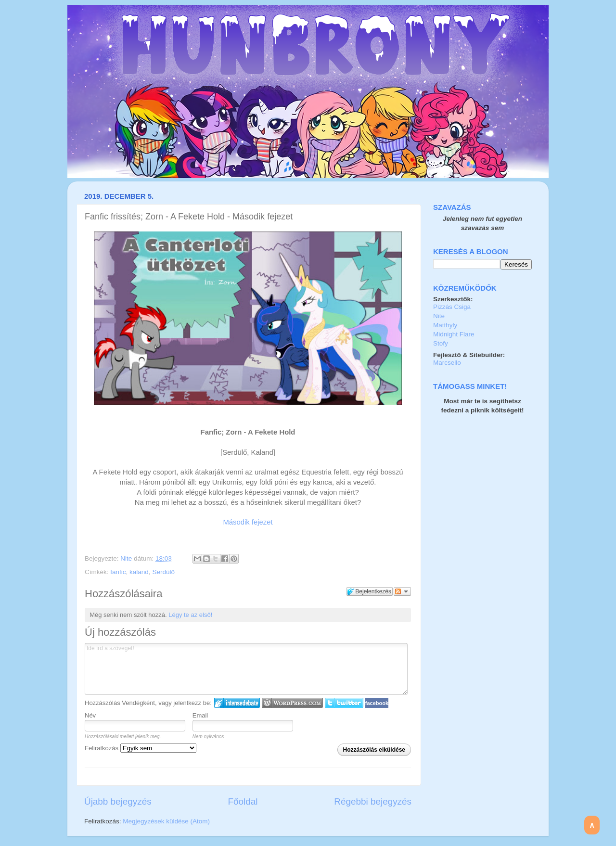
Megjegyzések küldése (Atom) (166, 821)
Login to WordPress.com (292, 703)
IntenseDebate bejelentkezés (237, 703)
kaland (139, 572)
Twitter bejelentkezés (344, 703)
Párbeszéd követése (402, 591)
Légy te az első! (190, 615)
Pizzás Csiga (452, 307)
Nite (127, 558)
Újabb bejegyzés (118, 801)
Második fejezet (248, 522)
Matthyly (445, 325)
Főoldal (243, 801)
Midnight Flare (454, 334)
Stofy (441, 343)
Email (200, 715)
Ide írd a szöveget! (246, 669)
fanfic (118, 572)
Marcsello (447, 363)
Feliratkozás (141, 748)
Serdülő (163, 572)
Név (90, 715)
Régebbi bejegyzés (373, 801)
